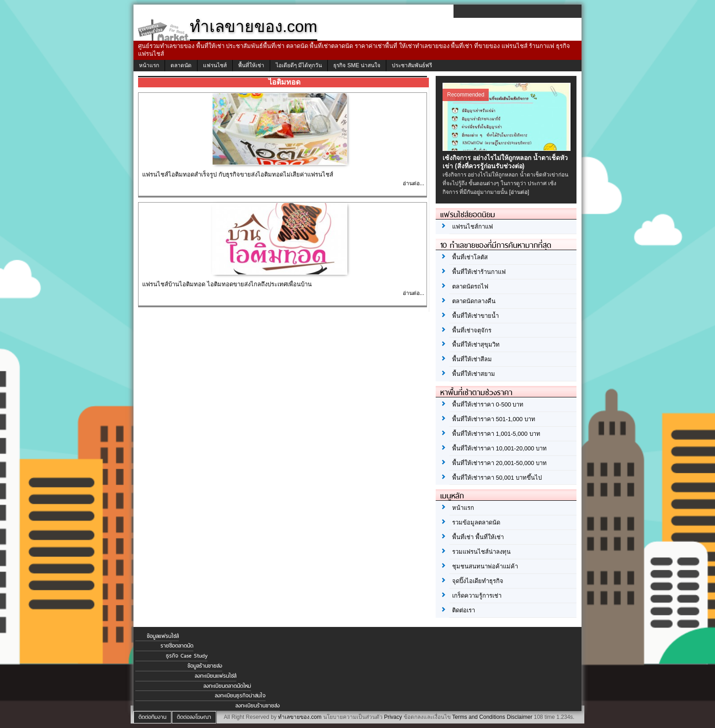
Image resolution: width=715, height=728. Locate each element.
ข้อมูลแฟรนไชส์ (163, 636)
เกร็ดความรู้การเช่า (477, 596)
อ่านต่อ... (414, 183)
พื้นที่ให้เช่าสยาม (474, 374)
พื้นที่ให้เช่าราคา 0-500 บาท (488, 404)
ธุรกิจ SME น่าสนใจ (357, 65)
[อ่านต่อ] (519, 192)
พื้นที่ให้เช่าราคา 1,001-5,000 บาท (496, 434)
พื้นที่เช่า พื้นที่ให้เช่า (478, 537)
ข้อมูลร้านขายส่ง (205, 666)
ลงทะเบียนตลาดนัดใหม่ (227, 686)
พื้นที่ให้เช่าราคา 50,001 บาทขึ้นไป (497, 478)
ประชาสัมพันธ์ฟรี (412, 65)
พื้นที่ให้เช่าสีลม (472, 359)
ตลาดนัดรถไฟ (470, 286)
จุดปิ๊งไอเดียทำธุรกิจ (478, 581)
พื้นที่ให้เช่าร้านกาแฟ (479, 272)
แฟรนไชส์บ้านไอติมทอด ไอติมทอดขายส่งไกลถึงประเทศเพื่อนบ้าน (227, 284)
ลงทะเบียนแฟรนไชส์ (216, 676)
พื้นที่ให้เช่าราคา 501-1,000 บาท (494, 419)
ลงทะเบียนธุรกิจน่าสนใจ (240, 696)
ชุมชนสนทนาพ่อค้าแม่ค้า (485, 566)
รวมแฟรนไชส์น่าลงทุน (481, 552)
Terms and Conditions (479, 717)
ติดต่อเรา (464, 610)
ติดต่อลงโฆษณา (194, 717)
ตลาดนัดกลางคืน (474, 301)
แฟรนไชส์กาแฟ (472, 227)
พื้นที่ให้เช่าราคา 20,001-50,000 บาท (499, 463)
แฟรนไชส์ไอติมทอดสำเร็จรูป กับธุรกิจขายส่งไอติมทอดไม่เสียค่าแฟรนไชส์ (238, 174)
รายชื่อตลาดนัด (177, 646)
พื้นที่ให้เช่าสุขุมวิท (476, 345)
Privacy (393, 717)
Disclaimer (519, 717)
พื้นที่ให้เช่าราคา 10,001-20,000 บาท (499, 448)
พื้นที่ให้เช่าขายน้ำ (475, 316)
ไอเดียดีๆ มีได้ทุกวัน (299, 65)
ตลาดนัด (181, 65)
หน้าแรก (149, 65)
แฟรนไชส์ (215, 65)
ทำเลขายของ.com (300, 717)
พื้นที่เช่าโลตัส (470, 257)
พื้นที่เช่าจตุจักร (472, 330)
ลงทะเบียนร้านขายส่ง (258, 706)
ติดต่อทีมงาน (152, 717)
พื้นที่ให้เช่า (251, 65)
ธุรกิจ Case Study (187, 656)
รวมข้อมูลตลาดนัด (476, 522)
